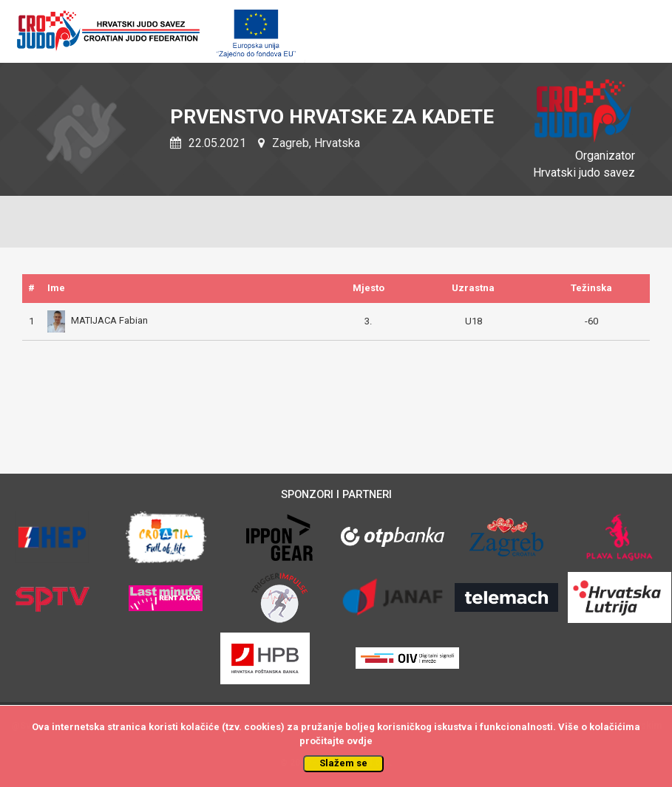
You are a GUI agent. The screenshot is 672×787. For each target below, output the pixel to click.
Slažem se (343, 763)
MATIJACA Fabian (98, 320)
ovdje (360, 741)
